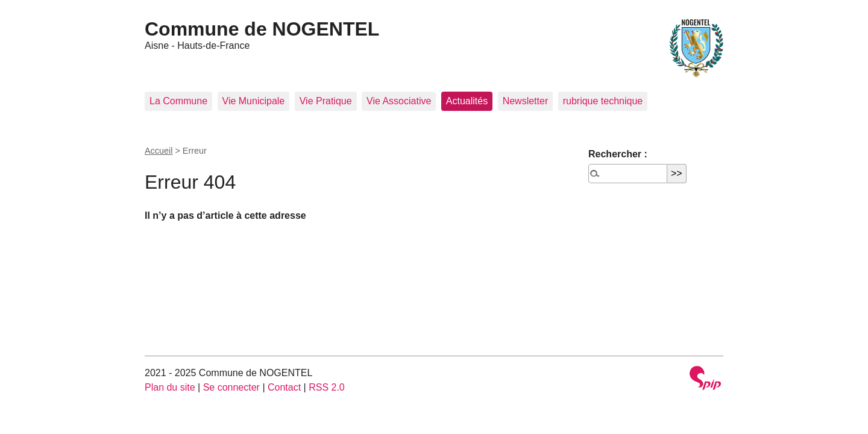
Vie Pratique (326, 101)
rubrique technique (603, 101)
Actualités (467, 101)
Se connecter (231, 387)
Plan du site (170, 387)
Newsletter (526, 101)
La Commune (178, 101)
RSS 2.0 (327, 387)
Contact (284, 387)
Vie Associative (399, 101)
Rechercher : (618, 154)
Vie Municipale (254, 101)
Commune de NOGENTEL (262, 29)
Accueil (159, 151)
